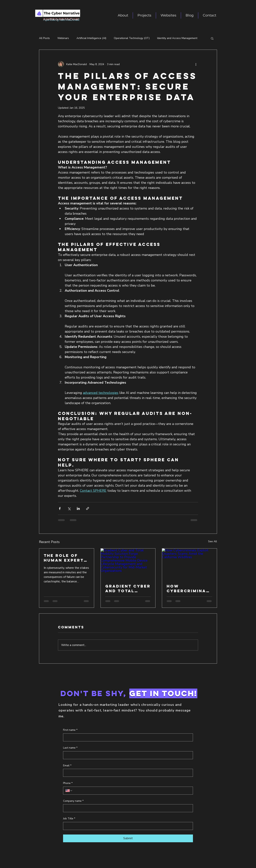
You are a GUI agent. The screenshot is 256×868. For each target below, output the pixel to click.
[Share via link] (88, 508)
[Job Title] (127, 826)
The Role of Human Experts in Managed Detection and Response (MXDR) (65, 558)
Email (67, 766)
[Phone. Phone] (132, 791)
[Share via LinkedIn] (78, 508)
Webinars (63, 38)
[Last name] (127, 755)
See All (213, 541)
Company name (73, 801)
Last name (70, 748)
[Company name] (127, 808)
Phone (68, 783)
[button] (168, 15)
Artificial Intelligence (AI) (91, 38)
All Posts (44, 38)
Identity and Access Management (177, 38)
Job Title (69, 819)
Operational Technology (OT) (132, 38)
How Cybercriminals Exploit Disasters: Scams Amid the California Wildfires (189, 588)
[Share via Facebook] (60, 508)
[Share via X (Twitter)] (69, 508)
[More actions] (196, 64)
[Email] (127, 773)
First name (70, 730)
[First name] (127, 737)
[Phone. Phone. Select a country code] (69, 791)
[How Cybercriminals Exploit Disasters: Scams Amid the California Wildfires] (189, 564)
